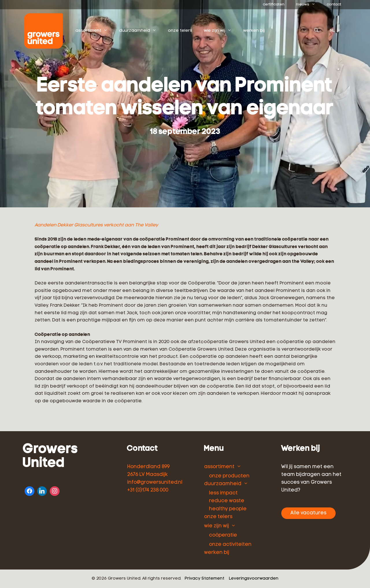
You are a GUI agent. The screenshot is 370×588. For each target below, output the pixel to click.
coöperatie (223, 535)
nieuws (308, 5)
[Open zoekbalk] (316, 31)
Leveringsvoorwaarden (254, 579)
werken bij (254, 31)
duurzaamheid (141, 31)
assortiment (95, 31)
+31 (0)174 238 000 (148, 490)
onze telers (180, 31)
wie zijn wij (221, 31)
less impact (223, 493)
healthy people (228, 509)
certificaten (274, 4)
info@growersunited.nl (155, 482)
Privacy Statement (205, 579)
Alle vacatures (308, 513)
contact (334, 4)
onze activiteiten (230, 545)
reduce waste (227, 501)
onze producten (229, 476)
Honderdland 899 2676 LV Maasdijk (148, 471)
